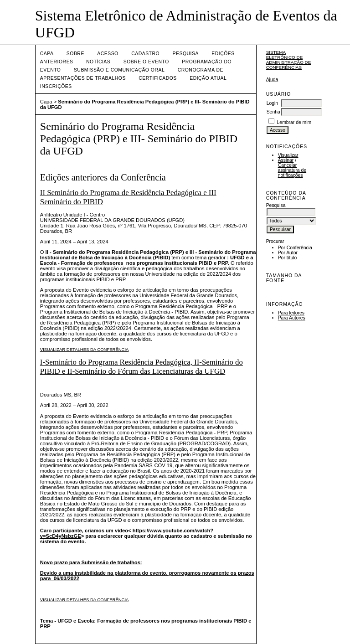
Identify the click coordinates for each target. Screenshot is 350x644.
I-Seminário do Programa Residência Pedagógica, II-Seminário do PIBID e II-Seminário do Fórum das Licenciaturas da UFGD (142, 367)
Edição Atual (208, 78)
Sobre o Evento (146, 62)
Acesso (108, 54)
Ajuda (272, 80)
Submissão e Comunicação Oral (119, 70)
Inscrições (56, 86)
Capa (47, 54)
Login (272, 103)
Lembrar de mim (294, 122)
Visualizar (288, 155)
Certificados (157, 78)
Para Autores (292, 318)
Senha (273, 112)
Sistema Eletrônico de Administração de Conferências (289, 60)
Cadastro (145, 54)
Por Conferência (295, 248)
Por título (288, 258)
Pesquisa (186, 54)
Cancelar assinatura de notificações (292, 170)
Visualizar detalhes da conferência (85, 349)
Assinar (286, 160)
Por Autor (288, 253)
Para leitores (291, 313)
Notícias (98, 62)
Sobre (75, 54)
